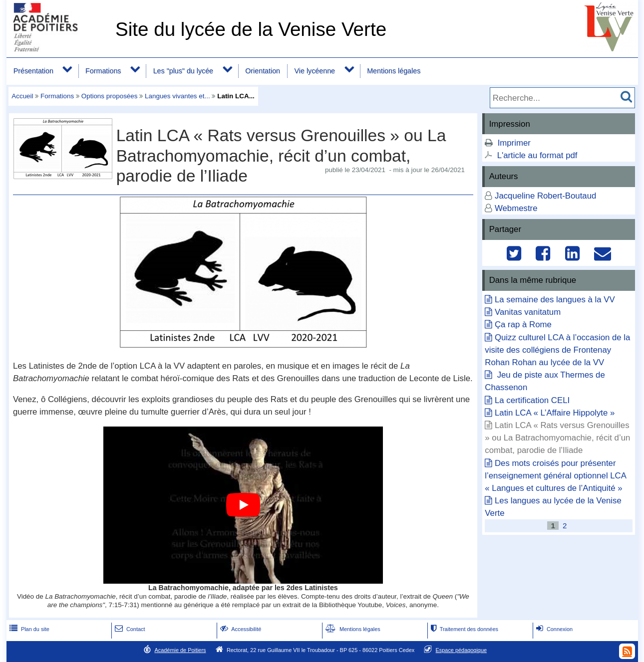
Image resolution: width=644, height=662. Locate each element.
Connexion (553, 629)
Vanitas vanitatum (528, 312)
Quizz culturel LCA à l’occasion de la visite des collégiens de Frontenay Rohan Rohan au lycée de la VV (557, 350)
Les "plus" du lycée (183, 71)
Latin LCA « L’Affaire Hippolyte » (555, 413)
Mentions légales (394, 71)
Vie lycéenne (315, 71)
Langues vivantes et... (177, 96)
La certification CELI (532, 400)
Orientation (263, 71)
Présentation (33, 71)
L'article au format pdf (537, 155)
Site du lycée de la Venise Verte (251, 29)
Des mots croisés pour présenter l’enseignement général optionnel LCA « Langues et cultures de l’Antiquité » (555, 476)
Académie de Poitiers (180, 650)
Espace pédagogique (462, 650)
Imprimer (514, 143)
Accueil (22, 96)
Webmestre (516, 208)
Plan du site (28, 629)
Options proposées (110, 96)
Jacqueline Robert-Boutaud (545, 196)
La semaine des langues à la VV (555, 300)
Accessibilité (240, 629)
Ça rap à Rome (523, 325)
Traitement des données (464, 629)
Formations (103, 71)
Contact (129, 629)
